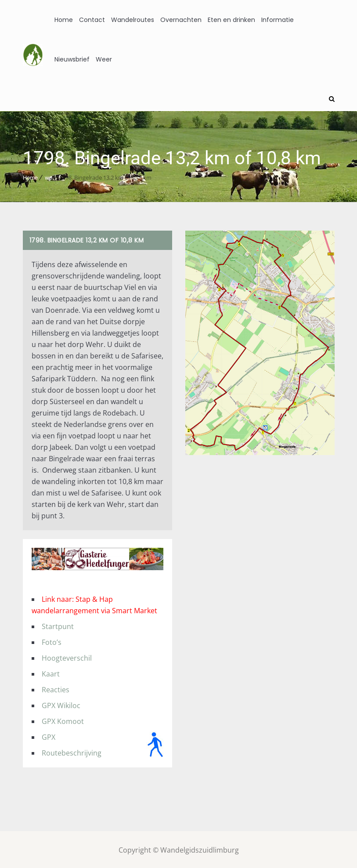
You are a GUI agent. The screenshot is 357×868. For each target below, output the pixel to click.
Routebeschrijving (72, 752)
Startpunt (58, 625)
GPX (49, 736)
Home (64, 20)
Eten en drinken (231, 20)
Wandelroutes (133, 20)
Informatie (278, 20)
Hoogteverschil (67, 657)
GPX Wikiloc (61, 704)
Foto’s (52, 641)
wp (49, 176)
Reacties (56, 688)
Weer (104, 59)
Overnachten (181, 20)
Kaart (51, 673)
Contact (92, 20)
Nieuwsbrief (72, 59)
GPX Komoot (63, 720)
